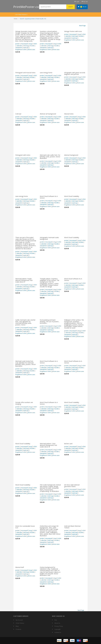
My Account (19, 620)
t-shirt (35, 44)
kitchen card (68, 444)
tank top (26, 48)
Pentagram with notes (23, 155)
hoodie (32, 46)
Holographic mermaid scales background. (49, 238)
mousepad (24, 44)
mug (30, 44)
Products (18, 629)
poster (17, 44)
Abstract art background (48, 114)
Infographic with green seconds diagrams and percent (75, 73)
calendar (19, 46)
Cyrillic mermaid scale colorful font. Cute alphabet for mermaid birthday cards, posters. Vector (25, 322)
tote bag (26, 46)
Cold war (18, 114)
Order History (20, 623)
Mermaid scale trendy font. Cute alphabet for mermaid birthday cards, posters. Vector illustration (26, 364)
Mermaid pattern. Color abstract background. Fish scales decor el (48, 445)
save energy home (46, 73)
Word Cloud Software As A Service (49, 197)
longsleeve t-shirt (21, 49)
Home (16, 19)
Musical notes (69, 114)
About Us (57, 623)
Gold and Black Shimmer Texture (72, 527)
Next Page (82, 26)
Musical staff (20, 567)
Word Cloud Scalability (72, 196)
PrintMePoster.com (28, 7)
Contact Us (58, 632)
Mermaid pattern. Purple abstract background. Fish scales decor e (24, 280)
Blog (17, 626)
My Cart (85, 1)
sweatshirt (19, 48)
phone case (31, 49)
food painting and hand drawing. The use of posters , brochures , (50, 322)
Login (78, 1)
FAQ (56, 620)
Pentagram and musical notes (25, 73)
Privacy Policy (59, 626)
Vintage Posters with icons (73, 31)
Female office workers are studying (24, 403)
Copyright (57, 629)
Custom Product (21, 15)
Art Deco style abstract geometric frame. (72, 486)
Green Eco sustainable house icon (25, 527)
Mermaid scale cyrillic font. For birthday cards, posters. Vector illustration (50, 157)
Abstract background (71, 155)
